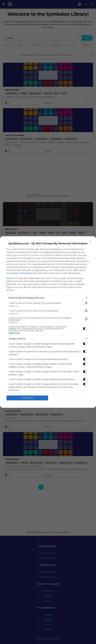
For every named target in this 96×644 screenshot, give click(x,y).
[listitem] (48, 298)
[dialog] (48, 322)
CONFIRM (27, 398)
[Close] (90, 242)
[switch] (85, 303)
